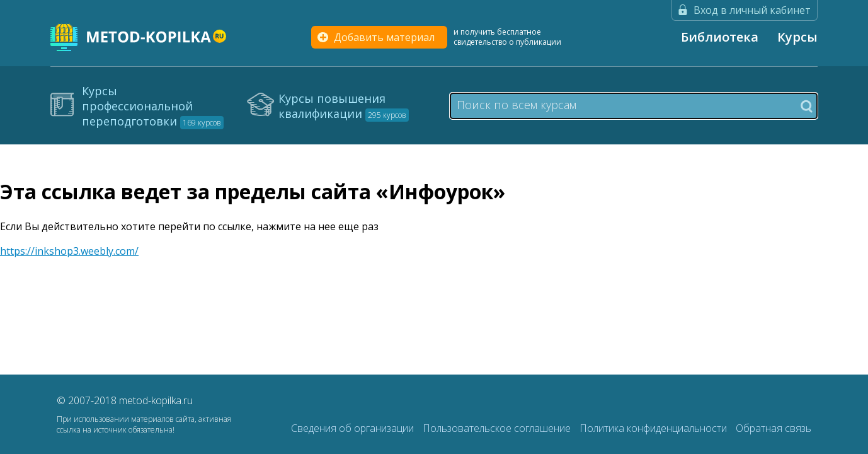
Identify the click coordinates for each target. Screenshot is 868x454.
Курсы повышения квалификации (344, 106)
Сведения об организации (354, 428)
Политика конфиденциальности (654, 428)
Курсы (797, 37)
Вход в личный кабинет (752, 10)
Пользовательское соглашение (498, 428)
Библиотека (720, 37)
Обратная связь (774, 428)
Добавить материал (384, 37)
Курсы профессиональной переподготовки (153, 106)
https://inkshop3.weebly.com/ (69, 251)
